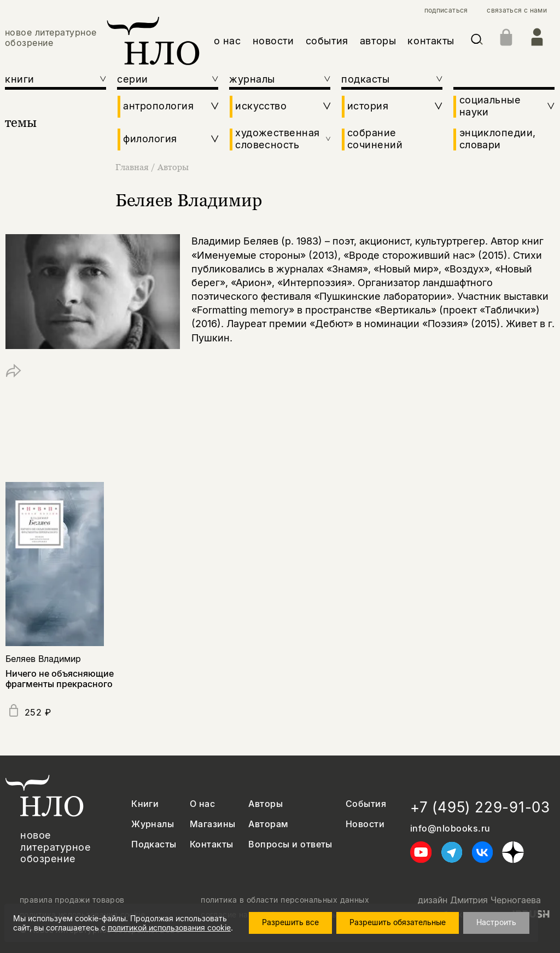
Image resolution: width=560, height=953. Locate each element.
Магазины (213, 824)
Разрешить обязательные (398, 922)
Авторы (173, 167)
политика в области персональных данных (285, 900)
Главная (133, 167)
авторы (378, 41)
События (366, 804)
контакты (431, 41)
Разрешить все (290, 922)
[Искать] (477, 41)
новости (273, 41)
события (327, 41)
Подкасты (154, 844)
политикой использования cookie (169, 928)
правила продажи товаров (72, 900)
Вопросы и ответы (290, 844)
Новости (365, 824)
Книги (145, 804)
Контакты (212, 844)
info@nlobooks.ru (450, 829)
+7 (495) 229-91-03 (480, 807)
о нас (227, 41)
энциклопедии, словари (498, 139)
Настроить (496, 922)
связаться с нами (517, 10)
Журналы (153, 824)
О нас (202, 804)
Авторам (268, 824)
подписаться (446, 10)
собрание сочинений (375, 139)
